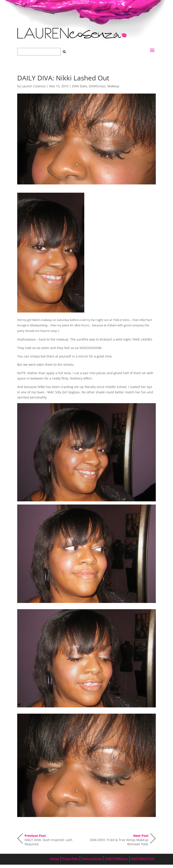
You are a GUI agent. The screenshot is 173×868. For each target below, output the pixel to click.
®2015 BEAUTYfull (142, 859)
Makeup (113, 86)
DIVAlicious (97, 86)
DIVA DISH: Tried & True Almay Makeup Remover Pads (119, 838)
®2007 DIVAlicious (116, 859)
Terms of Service (92, 859)
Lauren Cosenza (34, 86)
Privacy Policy (70, 859)
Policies (55, 859)
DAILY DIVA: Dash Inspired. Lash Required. (49, 838)
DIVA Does (80, 86)
